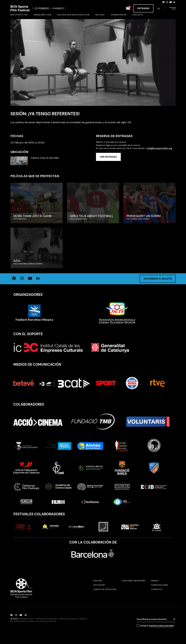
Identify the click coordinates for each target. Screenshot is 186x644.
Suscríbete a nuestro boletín (152, 619)
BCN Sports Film (26, 619)
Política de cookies (68, 619)
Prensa (155, 581)
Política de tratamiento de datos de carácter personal (49, 620)
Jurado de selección (105, 589)
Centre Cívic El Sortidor (45, 158)
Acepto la (158, 626)
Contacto (157, 589)
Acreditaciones (160, 585)
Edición (98, 581)
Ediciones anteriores (134, 581)
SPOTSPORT (99, 585)
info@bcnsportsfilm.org (160, 148)
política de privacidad (162, 626)
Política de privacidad (47, 619)
